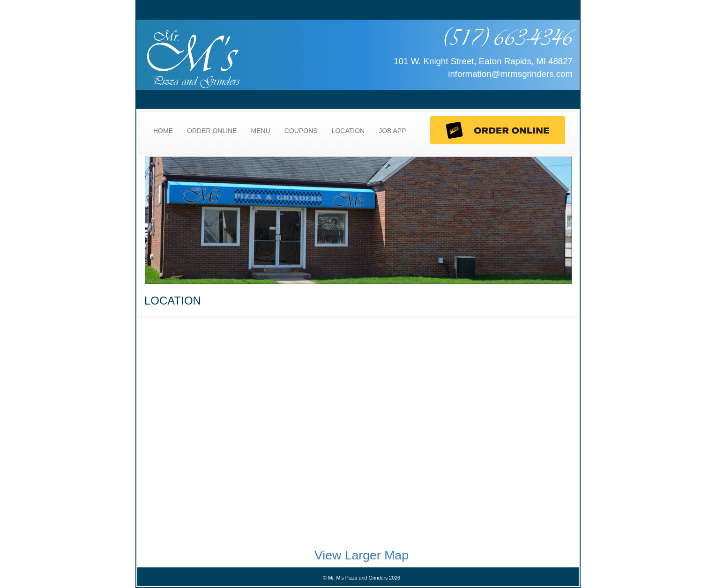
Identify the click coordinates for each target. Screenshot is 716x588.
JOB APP (392, 131)
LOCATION (348, 131)
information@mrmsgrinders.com (510, 74)
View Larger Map (362, 555)
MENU (261, 131)
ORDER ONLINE (212, 131)
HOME (163, 131)
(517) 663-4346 (508, 37)
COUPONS (301, 131)
